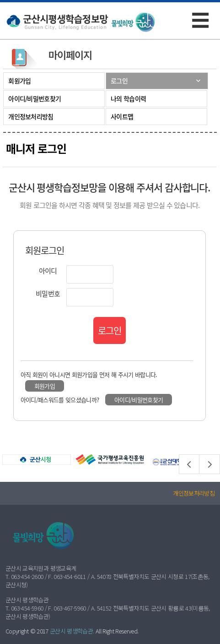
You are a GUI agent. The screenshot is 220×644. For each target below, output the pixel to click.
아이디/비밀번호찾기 (35, 98)
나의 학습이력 (128, 98)
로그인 (119, 81)
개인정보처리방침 (31, 116)
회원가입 (19, 81)
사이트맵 (122, 116)
